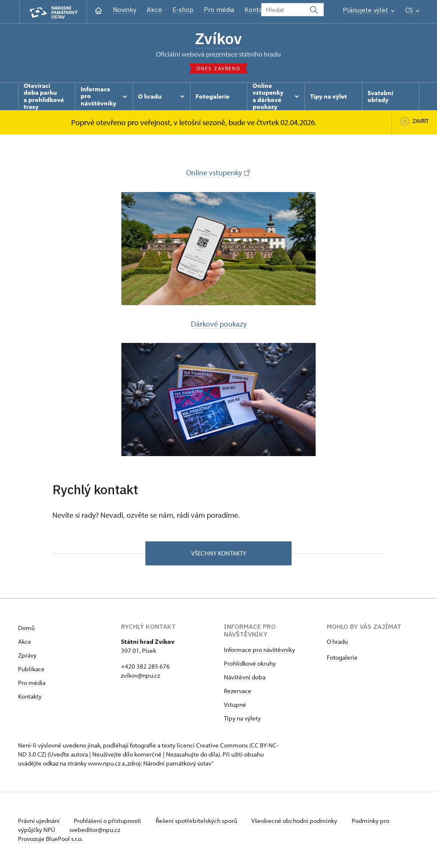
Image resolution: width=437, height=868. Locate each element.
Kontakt (257, 10)
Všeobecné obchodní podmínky (297, 821)
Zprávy (27, 656)
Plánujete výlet (369, 10)
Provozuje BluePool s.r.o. (50, 839)
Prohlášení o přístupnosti (109, 821)
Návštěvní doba (245, 678)
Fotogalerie (342, 658)
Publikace (31, 670)
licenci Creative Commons (212, 746)
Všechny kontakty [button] (219, 554)
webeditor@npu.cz (96, 830)
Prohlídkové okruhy (250, 664)
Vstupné (235, 705)
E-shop (183, 10)
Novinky (125, 10)
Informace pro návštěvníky (259, 650)
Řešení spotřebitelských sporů (198, 821)
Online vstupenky (218, 173)
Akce (154, 10)
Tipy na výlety (242, 719)
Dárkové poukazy (219, 324)
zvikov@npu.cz (140, 676)
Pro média (219, 10)
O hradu (337, 642)
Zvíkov (219, 39)
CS (412, 10)
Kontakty (30, 697)
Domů (26, 629)
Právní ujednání (39, 821)
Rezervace (238, 692)
